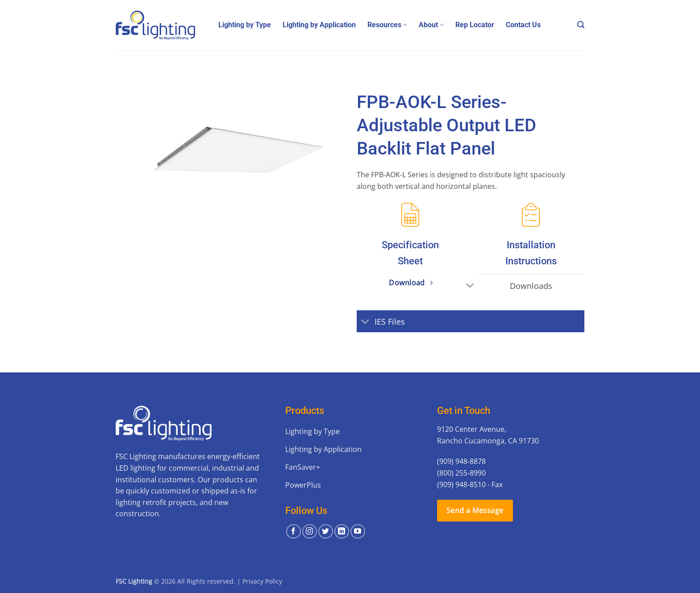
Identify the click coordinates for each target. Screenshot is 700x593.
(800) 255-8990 (461, 473)
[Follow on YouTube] (358, 532)
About (431, 25)
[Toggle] (470, 286)
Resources (387, 25)
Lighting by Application (319, 25)
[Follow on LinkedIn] (342, 532)
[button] (581, 25)
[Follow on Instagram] (310, 532)
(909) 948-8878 (461, 461)
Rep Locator (475, 25)
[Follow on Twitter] (326, 532)
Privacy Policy (262, 581)
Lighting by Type (245, 25)
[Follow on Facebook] (294, 532)
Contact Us (523, 25)
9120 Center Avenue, (472, 429)
